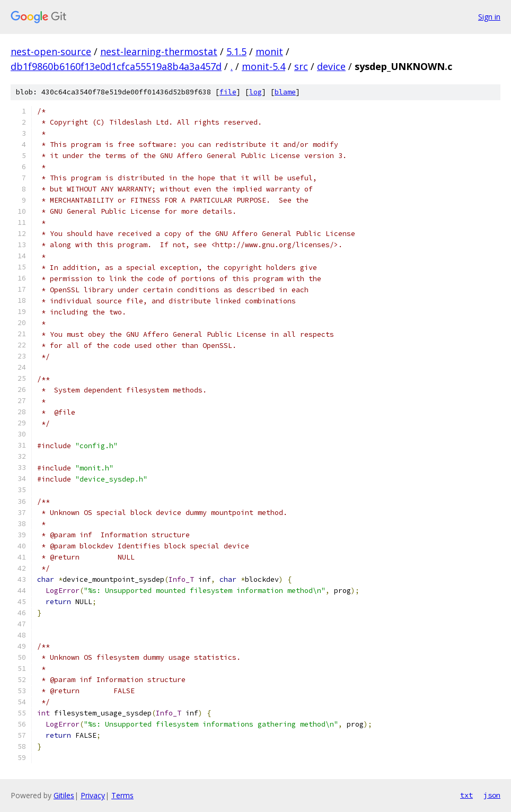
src (301, 66)
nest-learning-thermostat (159, 51)
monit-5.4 (263, 66)
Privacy (93, 795)
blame (285, 92)
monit (269, 51)
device (331, 66)
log (255, 92)
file (228, 92)
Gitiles (64, 795)
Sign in (489, 17)
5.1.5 (236, 51)
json (492, 795)
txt (466, 795)
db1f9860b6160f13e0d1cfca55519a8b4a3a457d (116, 66)
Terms (122, 795)
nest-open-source (51, 51)
